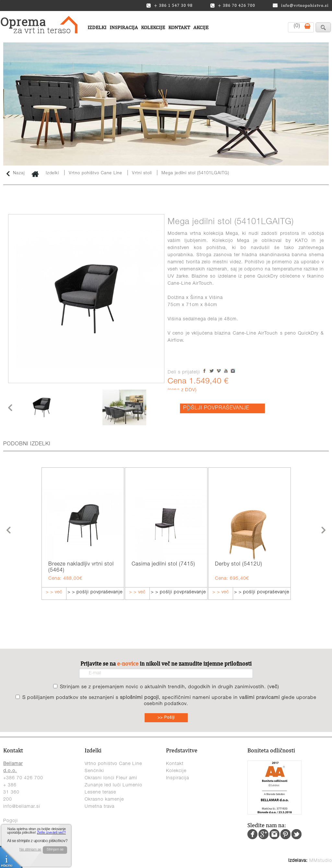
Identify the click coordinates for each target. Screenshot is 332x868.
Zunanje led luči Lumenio (113, 785)
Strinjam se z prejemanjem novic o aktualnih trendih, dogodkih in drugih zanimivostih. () (170, 687)
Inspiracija (124, 27)
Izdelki (97, 27)
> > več (54, 592)
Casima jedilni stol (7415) (163, 565)
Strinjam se (55, 850)
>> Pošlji (166, 718)
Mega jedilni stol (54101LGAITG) (195, 173)
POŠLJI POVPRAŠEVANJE (216, 408)
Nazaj (16, 174)
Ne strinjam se (30, 850)
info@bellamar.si (22, 807)
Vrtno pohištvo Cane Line (96, 173)
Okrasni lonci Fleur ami (111, 778)
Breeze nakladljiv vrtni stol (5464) (81, 568)
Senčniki (94, 771)
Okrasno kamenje (104, 800)
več (273, 687)
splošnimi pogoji (139, 698)
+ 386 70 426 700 (233, 6)
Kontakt (179, 27)
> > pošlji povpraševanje (95, 592)
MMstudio (321, 861)
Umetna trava (100, 807)
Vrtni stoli (142, 173)
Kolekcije (153, 27)
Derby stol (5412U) (239, 565)
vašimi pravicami (260, 698)
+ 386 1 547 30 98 (169, 6)
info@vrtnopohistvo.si (301, 5)
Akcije (201, 27)
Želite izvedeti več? (51, 833)
